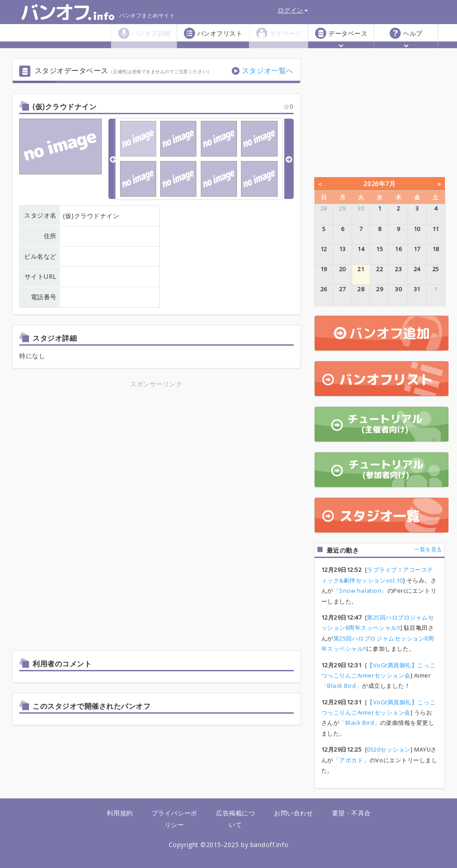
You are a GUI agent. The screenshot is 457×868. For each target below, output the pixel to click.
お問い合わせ (293, 813)
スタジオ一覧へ (268, 70)
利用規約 (120, 813)
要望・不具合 (351, 813)
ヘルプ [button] (413, 38)
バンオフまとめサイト (98, 12)
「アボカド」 (351, 760)
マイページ (286, 33)
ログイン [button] (293, 10)
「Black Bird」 (342, 686)
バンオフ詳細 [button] (151, 38)
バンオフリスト (220, 33)
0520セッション (389, 749)
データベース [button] (348, 38)
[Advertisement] (156, 452)
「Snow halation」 (360, 591)
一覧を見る (428, 549)
